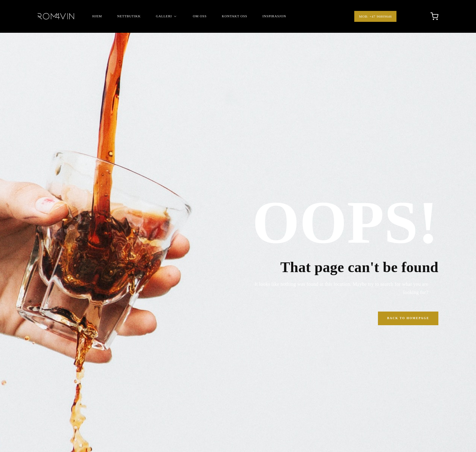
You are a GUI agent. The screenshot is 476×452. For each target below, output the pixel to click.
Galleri (167, 16)
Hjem (97, 16)
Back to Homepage (408, 318)
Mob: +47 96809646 (375, 16)
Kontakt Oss (235, 16)
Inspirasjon (274, 16)
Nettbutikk (129, 16)
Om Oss (200, 16)
